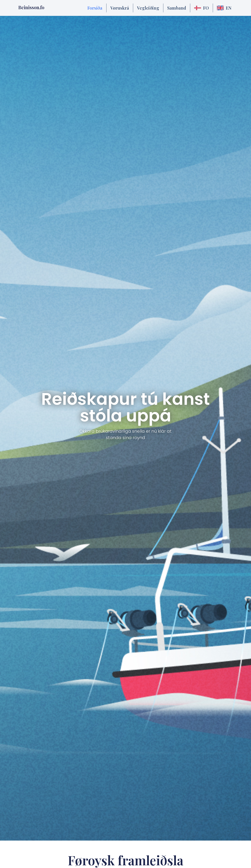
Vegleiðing (148, 8)
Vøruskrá (120, 8)
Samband (177, 8)
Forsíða (95, 8)
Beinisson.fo (31, 7)
